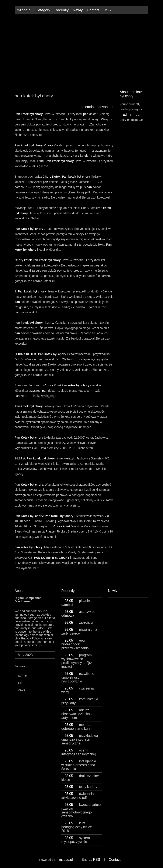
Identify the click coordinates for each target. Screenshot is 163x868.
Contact (93, 10)
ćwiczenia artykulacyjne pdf (78, 796)
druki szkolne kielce (80, 778)
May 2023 (25, 655)
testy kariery (81, 787)
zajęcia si (79, 623)
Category (43, 10)
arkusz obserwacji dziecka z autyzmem (77, 714)
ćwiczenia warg (78, 690)
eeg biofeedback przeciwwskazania (75, 644)
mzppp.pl (24, 10)
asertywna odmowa (78, 614)
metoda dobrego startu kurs (76, 727)
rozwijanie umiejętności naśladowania (78, 677)
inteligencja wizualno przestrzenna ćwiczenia (79, 765)
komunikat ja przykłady (80, 701)
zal (20, 682)
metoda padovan (95, 107)
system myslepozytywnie (76, 840)
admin (128, 114)
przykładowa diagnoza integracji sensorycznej (80, 739)
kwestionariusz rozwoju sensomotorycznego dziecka (81, 810)
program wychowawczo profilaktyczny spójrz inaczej (77, 661)
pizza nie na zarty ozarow (79, 631)
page (22, 689)
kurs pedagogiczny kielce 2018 (77, 827)
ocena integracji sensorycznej (79, 752)
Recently (62, 10)
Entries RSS (91, 860)
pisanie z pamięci (77, 603)
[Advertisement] (81, 50)
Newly (78, 10)
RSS (107, 10)
